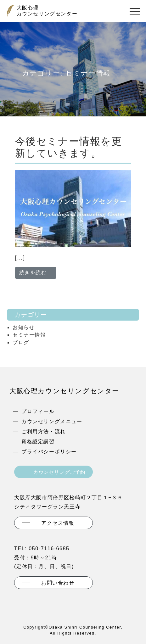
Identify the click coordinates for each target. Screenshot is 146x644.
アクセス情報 (58, 523)
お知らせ (24, 327)
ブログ (21, 342)
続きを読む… (38, 272)
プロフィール (38, 411)
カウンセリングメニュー (52, 421)
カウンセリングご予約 (59, 472)
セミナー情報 (29, 335)
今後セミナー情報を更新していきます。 (69, 147)
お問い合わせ (58, 583)
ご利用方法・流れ (44, 431)
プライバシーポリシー (49, 452)
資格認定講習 (38, 442)
